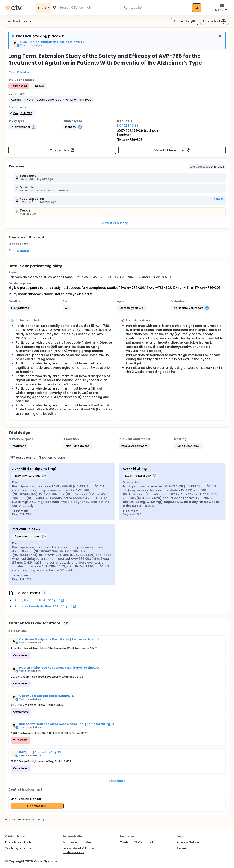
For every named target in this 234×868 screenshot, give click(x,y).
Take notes (63, 150)
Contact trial (37, 806)
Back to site (19, 21)
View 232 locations (172, 150)
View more (117, 781)
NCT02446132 (128, 126)
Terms (182, 848)
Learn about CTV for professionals (78, 850)
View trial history (117, 223)
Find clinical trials (18, 842)
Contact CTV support (137, 842)
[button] (51, 100)
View (219, 199)
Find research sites (77, 842)
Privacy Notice (188, 842)
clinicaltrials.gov (37, 820)
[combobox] (88, 8)
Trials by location (19, 848)
